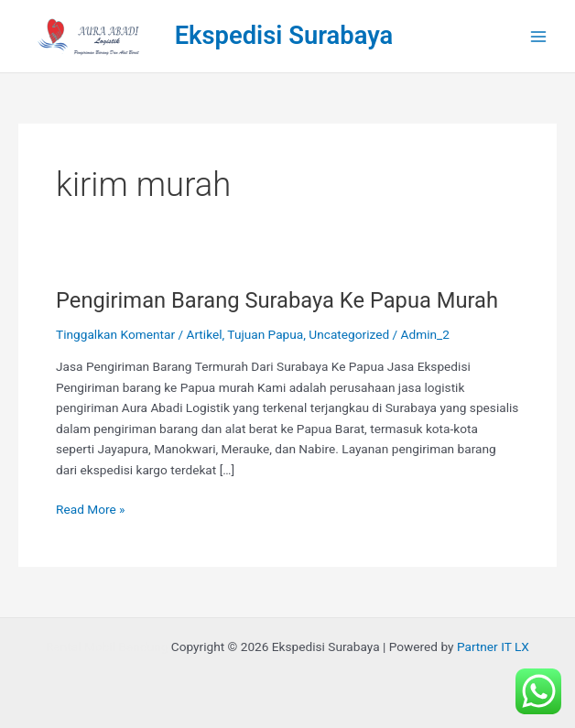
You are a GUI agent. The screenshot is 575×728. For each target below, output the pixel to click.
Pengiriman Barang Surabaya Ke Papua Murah (277, 300)
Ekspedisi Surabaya (284, 36)
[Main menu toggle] (539, 36)
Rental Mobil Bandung (107, 647)
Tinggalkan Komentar (115, 334)
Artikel (204, 334)
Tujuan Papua (265, 334)
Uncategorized (349, 334)
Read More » (91, 508)
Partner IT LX (493, 647)
